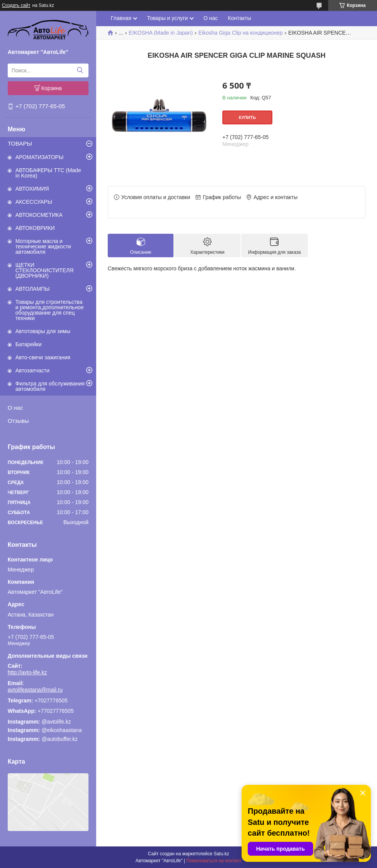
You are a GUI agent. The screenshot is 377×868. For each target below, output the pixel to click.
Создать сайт (16, 5)
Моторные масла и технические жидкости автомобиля (43, 246)
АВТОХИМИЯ (32, 189)
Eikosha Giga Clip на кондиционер (241, 33)
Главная (121, 18)
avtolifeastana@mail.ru (35, 690)
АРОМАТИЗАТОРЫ (39, 157)
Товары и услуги (167, 18)
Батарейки (28, 344)
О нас (15, 408)
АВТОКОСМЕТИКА (39, 215)
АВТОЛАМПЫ (33, 289)
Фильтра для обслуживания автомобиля (50, 386)
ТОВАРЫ (20, 143)
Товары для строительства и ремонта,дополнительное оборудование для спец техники (49, 310)
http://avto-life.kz (27, 672)
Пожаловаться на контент (214, 861)
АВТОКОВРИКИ (35, 228)
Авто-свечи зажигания (43, 357)
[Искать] (80, 70)
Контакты (239, 18)
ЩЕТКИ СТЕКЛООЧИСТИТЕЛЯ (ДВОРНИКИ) (44, 270)
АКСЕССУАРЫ (34, 202)
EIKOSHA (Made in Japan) (161, 33)
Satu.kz (221, 854)
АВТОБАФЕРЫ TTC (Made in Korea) (48, 173)
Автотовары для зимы (43, 331)
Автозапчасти (32, 370)
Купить (247, 117)
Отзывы (18, 421)
